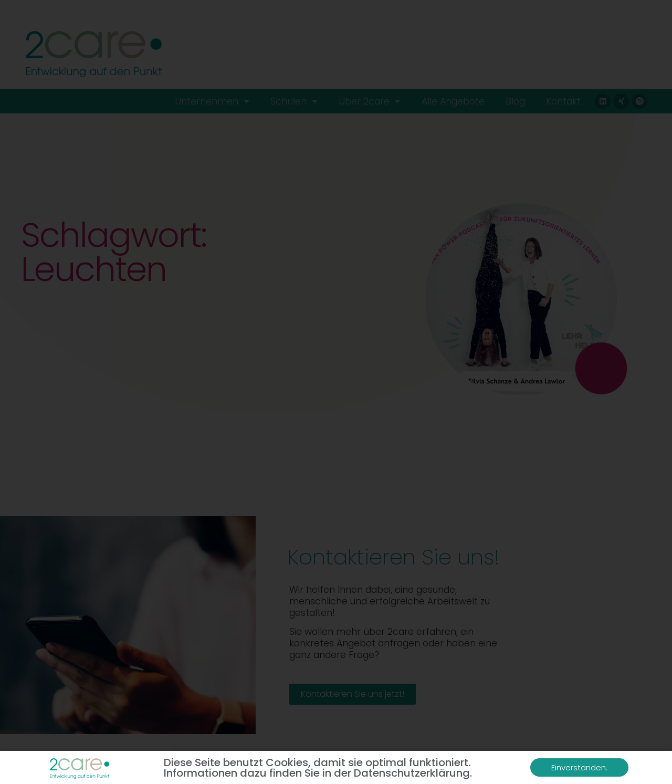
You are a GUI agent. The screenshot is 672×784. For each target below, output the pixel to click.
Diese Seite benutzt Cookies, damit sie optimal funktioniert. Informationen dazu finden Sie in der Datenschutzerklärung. (318, 768)
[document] (336, 392)
